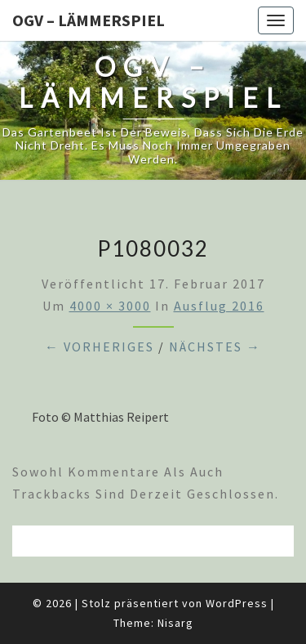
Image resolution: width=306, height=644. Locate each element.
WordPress (237, 603)
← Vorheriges (100, 347)
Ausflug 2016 (219, 306)
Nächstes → (215, 347)
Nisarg (175, 623)
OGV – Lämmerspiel (89, 20)
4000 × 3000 (110, 306)
